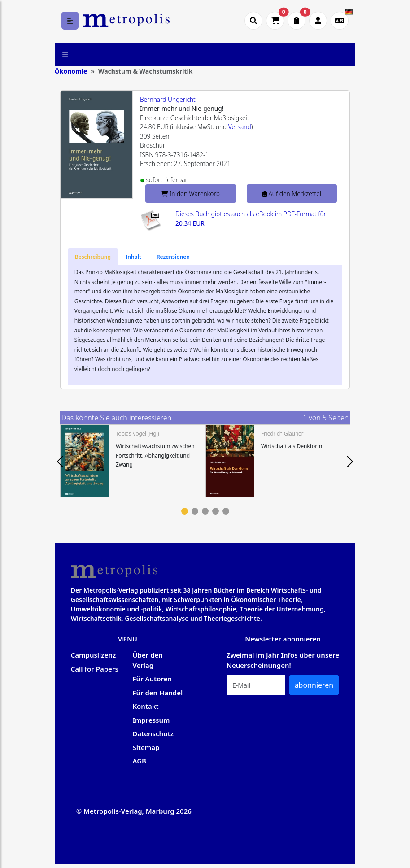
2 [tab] (195, 511)
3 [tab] (205, 511)
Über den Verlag (148, 660)
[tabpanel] (133, 461)
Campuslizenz (93, 655)
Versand (240, 127)
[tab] (93, 257)
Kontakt (145, 706)
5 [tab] (226, 511)
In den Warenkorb (190, 194)
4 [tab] (216, 511)
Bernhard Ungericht (168, 99)
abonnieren (314, 685)
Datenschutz (153, 733)
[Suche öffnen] (253, 21)
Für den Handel (157, 693)
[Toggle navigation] (65, 55)
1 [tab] (185, 511)
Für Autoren (152, 679)
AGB (139, 761)
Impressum (151, 720)
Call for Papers (95, 669)
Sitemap (146, 747)
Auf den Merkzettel (292, 194)
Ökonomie (71, 71)
